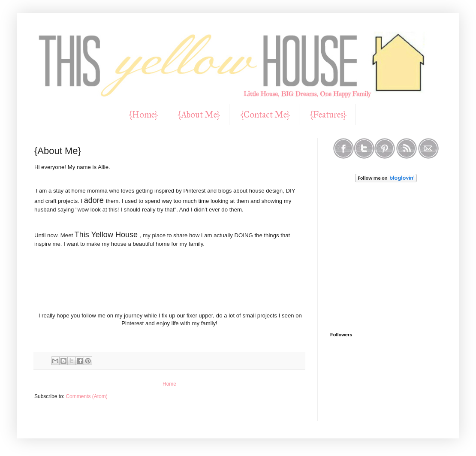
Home (169, 384)
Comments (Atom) (86, 396)
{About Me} (199, 115)
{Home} (143, 115)
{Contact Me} (265, 115)
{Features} (328, 115)
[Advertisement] (402, 257)
